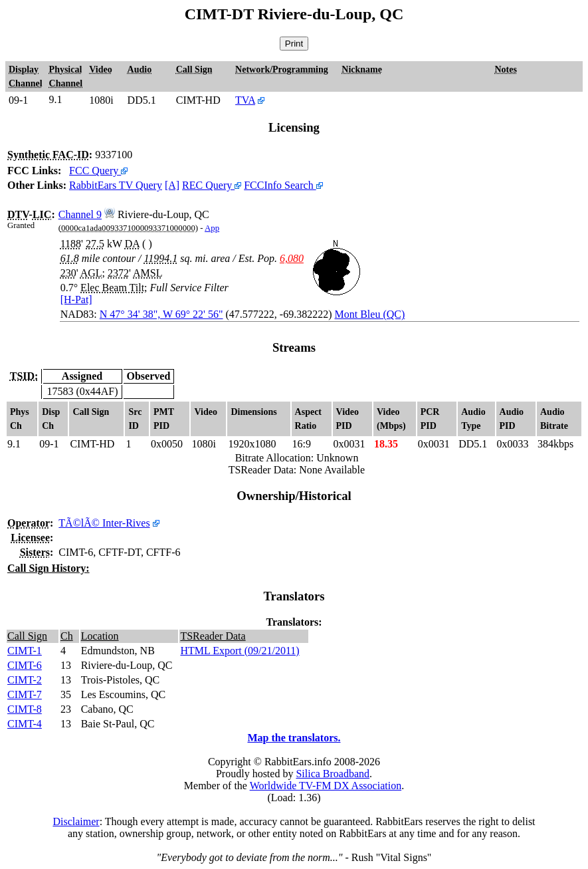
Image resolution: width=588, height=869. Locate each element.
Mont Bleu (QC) (370, 314)
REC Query (212, 185)
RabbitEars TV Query (116, 185)
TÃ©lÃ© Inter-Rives (104, 523)
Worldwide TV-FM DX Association (326, 786)
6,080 (292, 258)
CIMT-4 (25, 724)
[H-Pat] (76, 300)
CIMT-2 (25, 680)
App (212, 228)
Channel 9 (80, 214)
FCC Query (98, 171)
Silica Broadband (333, 774)
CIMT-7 (25, 694)
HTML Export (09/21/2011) (240, 651)
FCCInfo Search (283, 185)
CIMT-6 (25, 665)
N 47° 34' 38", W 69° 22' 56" (161, 314)
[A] (172, 185)
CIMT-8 (25, 709)
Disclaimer (76, 821)
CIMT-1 (25, 651)
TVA (245, 100)
